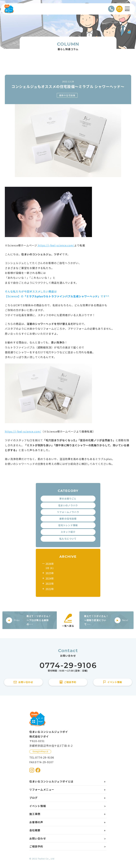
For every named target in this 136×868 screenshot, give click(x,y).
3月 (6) (50, 568)
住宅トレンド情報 (68, 525)
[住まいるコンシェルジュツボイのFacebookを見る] (38, 770)
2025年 (50, 573)
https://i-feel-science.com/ (56, 245)
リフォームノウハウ (68, 512)
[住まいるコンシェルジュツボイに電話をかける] (68, 667)
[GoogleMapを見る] (40, 752)
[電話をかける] (111, 9)
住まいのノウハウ (68, 505)
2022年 (50, 589)
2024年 (50, 578)
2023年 (50, 584)
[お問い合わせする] (119, 9)
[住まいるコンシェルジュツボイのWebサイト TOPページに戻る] (9, 9)
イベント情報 (38, 806)
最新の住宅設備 (67, 95)
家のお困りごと (68, 499)
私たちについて (68, 539)
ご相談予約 (36, 846)
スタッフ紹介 (68, 532)
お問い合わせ (38, 838)
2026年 (50, 564)
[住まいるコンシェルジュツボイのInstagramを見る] (32, 770)
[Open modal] (127, 9)
